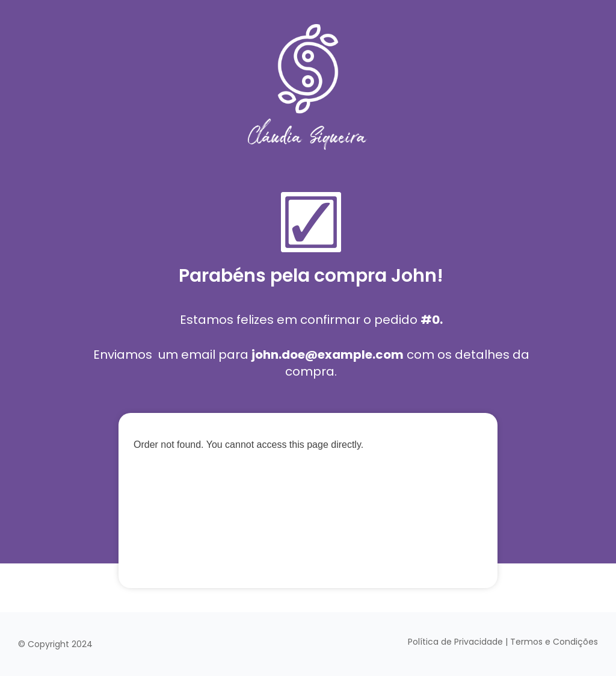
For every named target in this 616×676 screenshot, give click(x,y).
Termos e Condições (554, 642)
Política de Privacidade (455, 642)
